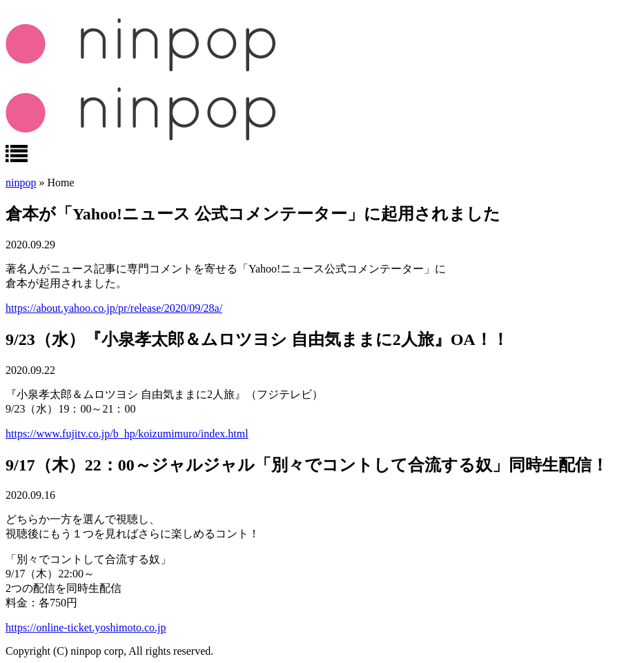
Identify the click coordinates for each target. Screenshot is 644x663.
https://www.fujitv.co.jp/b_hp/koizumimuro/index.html (127, 434)
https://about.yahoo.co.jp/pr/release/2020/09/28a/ (114, 308)
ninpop (21, 182)
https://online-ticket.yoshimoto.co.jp (86, 627)
